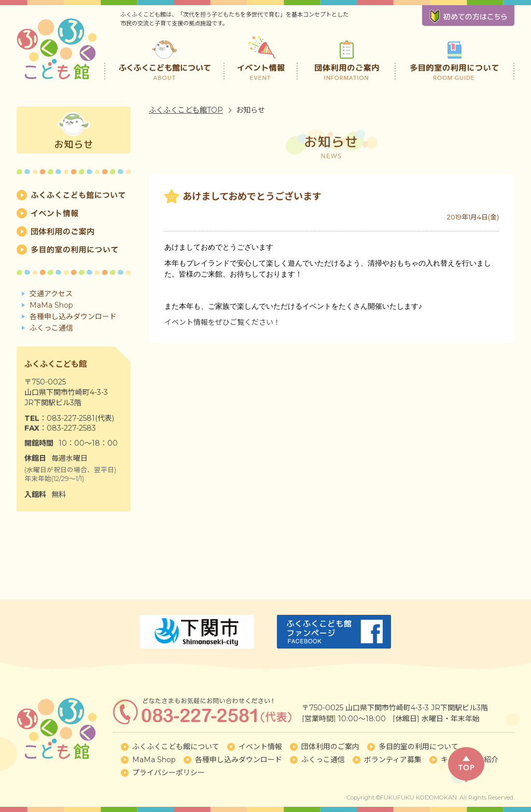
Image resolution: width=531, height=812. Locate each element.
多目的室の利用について (455, 57)
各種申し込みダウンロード (73, 316)
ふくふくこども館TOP (186, 110)
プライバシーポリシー (169, 773)
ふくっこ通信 (51, 328)
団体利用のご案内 (347, 57)
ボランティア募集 (393, 760)
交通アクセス (51, 294)
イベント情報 (262, 57)
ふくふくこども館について (164, 57)
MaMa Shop (51, 305)
